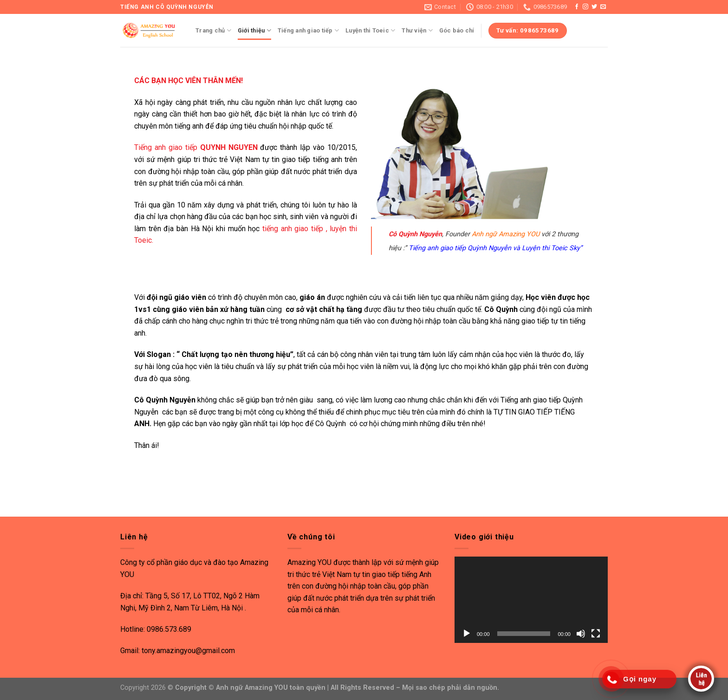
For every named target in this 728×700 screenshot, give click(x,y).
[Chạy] (467, 634)
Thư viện (417, 30)
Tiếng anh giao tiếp (308, 30)
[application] (531, 600)
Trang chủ (213, 30)
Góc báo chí (457, 30)
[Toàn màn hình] (596, 634)
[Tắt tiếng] (581, 634)
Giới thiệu (254, 30)
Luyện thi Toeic (370, 30)
